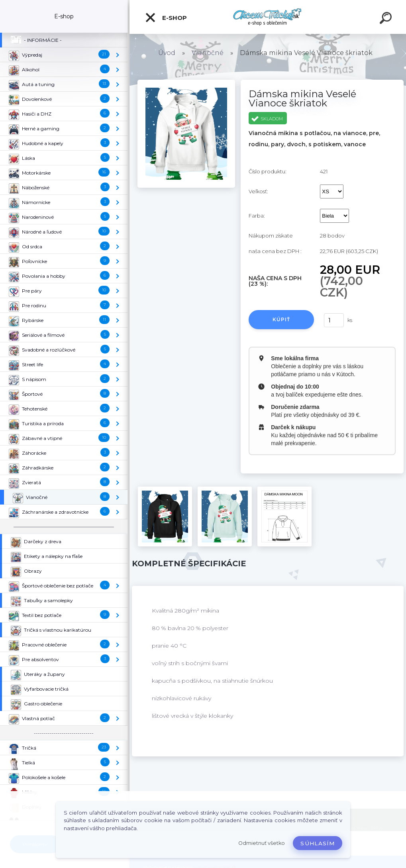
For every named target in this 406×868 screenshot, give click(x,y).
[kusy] (334, 320)
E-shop (166, 18)
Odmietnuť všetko (262, 843)
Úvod (167, 53)
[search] (387, 19)
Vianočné (208, 53)
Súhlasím (318, 843)
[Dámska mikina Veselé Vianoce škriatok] (186, 82)
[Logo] (268, 17)
